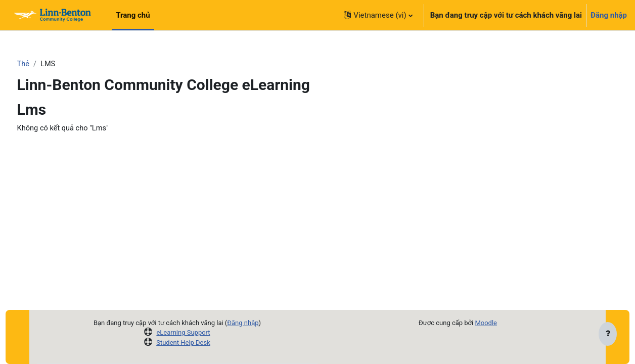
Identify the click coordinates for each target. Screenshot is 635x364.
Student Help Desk (183, 343)
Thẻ (42, 64)
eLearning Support (183, 332)
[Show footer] (608, 335)
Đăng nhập (609, 15)
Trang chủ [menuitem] (133, 15)
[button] (378, 15)
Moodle (486, 323)
